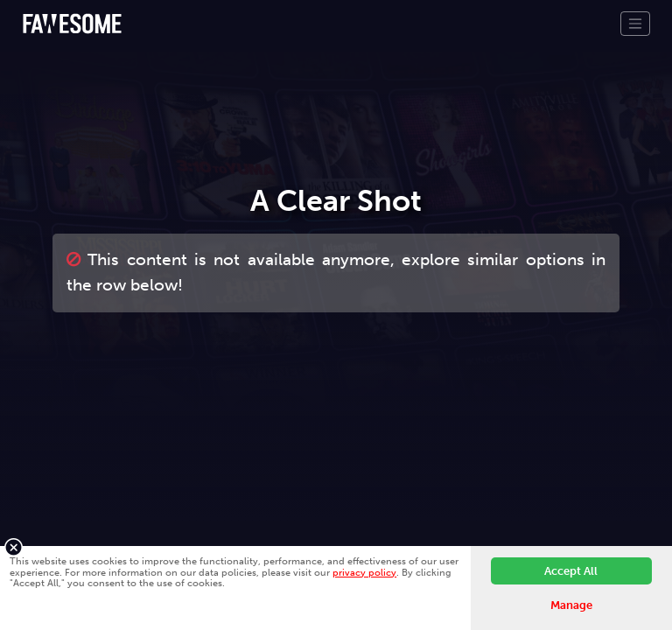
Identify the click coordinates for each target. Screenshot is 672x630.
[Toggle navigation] (635, 24)
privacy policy (364, 572)
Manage (571, 605)
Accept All (571, 571)
